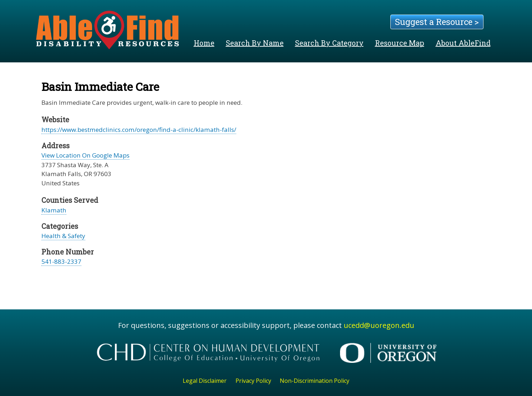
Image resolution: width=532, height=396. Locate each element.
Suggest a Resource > (437, 22)
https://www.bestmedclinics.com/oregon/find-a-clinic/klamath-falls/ (139, 130)
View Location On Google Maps (85, 155)
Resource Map (400, 43)
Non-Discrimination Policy (315, 381)
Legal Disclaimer (205, 381)
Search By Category (329, 43)
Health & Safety (63, 236)
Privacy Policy (253, 381)
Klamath (54, 210)
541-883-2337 (61, 261)
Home (204, 43)
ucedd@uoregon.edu (379, 325)
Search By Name (255, 43)
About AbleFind (463, 43)
